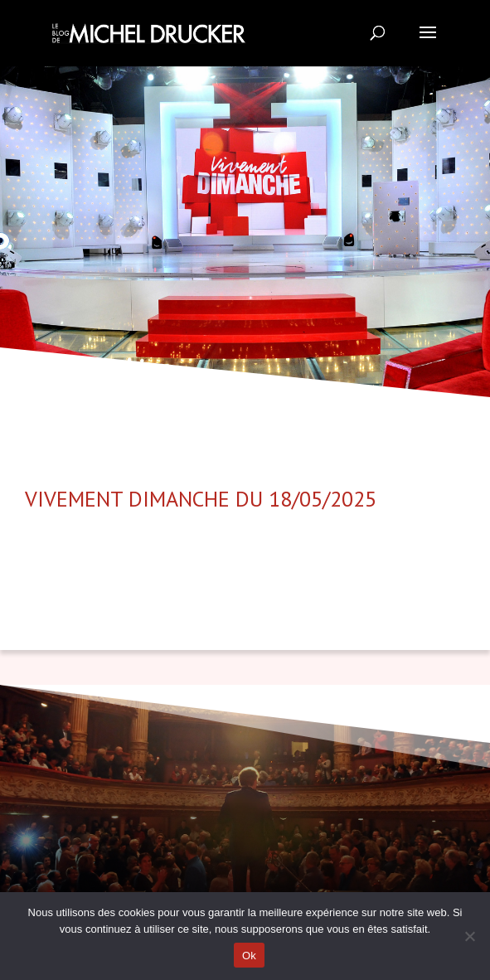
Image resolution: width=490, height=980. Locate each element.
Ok (249, 956)
